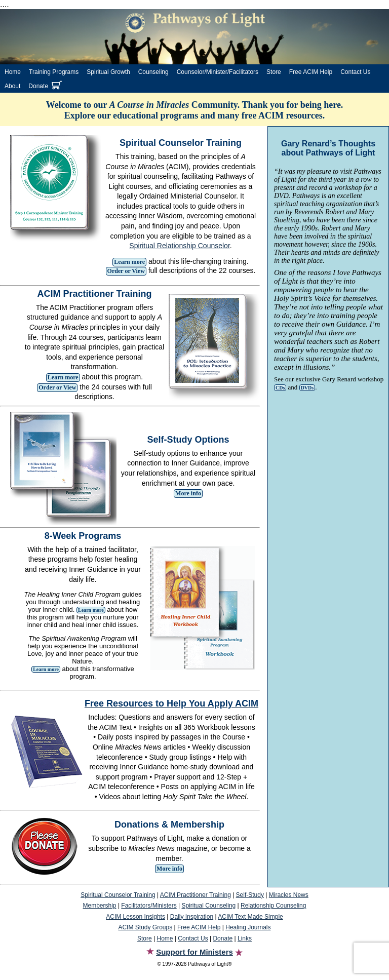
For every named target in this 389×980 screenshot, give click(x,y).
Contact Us (355, 72)
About (12, 86)
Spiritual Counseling (209, 906)
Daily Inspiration (192, 917)
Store (274, 72)
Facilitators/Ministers (149, 906)
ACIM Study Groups (145, 927)
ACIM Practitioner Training (196, 895)
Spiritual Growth (108, 72)
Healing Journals (248, 927)
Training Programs (54, 72)
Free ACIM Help (311, 72)
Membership (100, 906)
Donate (38, 86)
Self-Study (250, 895)
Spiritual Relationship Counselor (179, 246)
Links (245, 938)
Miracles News (289, 895)
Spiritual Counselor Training (118, 895)
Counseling (153, 72)
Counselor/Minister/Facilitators (218, 72)
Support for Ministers (194, 952)
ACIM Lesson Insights (135, 917)
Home (13, 72)
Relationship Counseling (273, 906)
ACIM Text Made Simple (250, 917)
